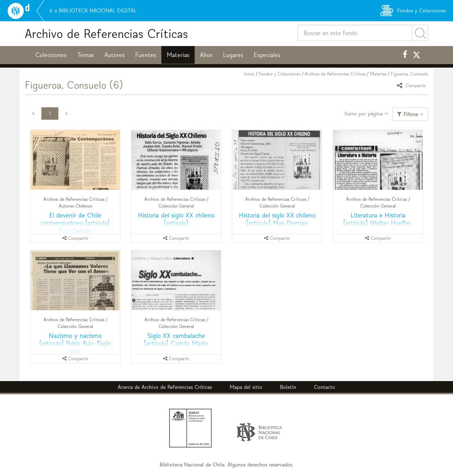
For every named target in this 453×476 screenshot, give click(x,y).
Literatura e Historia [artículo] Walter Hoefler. (378, 219)
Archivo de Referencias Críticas (106, 33)
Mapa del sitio (246, 387)
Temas (85, 55)
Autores (114, 55)
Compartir (412, 85)
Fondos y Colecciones (280, 74)
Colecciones (51, 55)
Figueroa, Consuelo (409, 74)
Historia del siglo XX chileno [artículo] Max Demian (277, 219)
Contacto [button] (325, 387)
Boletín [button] (288, 387)
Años (206, 55)
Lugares (233, 55)
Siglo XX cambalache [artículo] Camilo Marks (176, 339)
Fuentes (146, 55)
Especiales (267, 55)
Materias (178, 55)
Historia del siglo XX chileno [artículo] (176, 219)
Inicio (249, 74)
